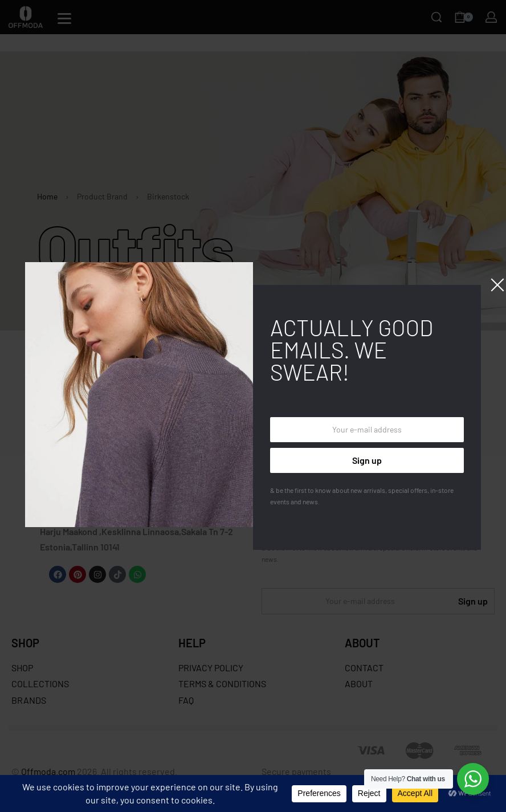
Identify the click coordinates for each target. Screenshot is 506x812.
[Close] (497, 285)
